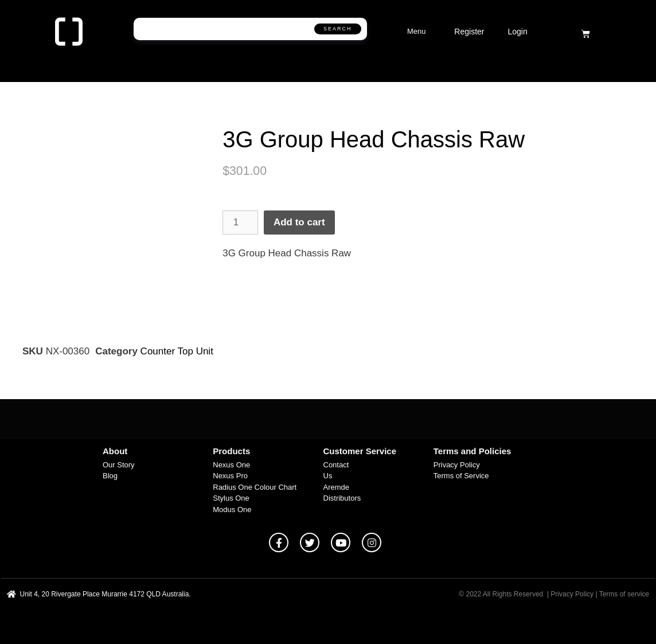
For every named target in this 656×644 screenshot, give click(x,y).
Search (338, 29)
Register (469, 32)
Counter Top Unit (177, 351)
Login (517, 32)
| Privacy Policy (570, 594)
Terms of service (624, 594)
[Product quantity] (240, 223)
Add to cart (299, 222)
